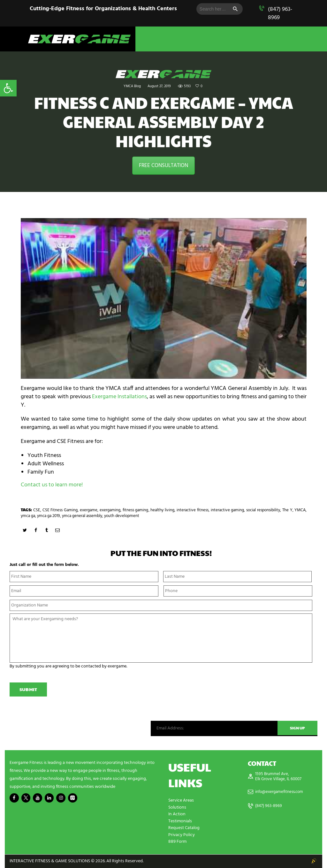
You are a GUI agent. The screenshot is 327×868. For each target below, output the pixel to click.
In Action (177, 815)
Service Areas (181, 802)
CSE (37, 510)
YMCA (300, 510)
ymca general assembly (82, 516)
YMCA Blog (132, 86)
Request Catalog (184, 829)
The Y (287, 510)
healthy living (162, 510)
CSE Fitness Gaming (60, 510)
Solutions (177, 808)
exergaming (110, 510)
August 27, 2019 (159, 86)
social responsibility (263, 510)
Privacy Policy (182, 835)
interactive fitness (193, 510)
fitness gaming (136, 510)
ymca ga (28, 516)
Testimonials (180, 822)
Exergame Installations (119, 397)
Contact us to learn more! (52, 485)
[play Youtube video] (164, 298)
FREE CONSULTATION (163, 166)
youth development (122, 516)
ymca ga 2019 (49, 516)
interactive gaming (228, 510)
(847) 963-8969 (280, 14)
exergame (89, 510)
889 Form (177, 842)
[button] (8, 88)
